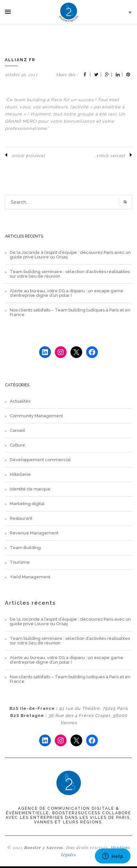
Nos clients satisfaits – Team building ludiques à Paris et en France (70, 312)
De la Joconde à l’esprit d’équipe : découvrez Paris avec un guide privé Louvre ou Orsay (70, 255)
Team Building (25, 548)
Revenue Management (34, 533)
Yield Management (30, 577)
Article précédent (25, 155)
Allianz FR (20, 60)
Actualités (20, 401)
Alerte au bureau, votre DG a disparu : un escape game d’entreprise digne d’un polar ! (67, 293)
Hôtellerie (20, 475)
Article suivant (114, 155)
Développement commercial (40, 460)
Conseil (17, 431)
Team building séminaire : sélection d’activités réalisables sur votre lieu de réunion (70, 274)
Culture (17, 445)
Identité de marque (30, 489)
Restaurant (21, 518)
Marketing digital (27, 504)
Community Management (36, 416)
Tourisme (20, 562)
